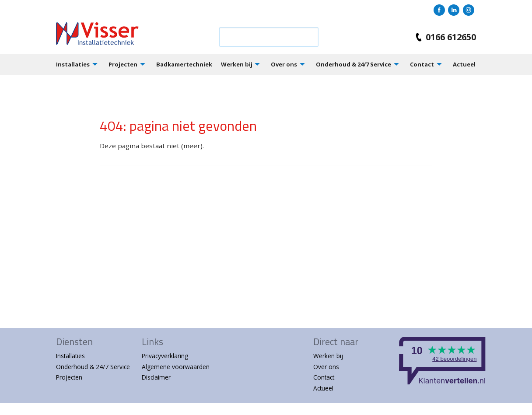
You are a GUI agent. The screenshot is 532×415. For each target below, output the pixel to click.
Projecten (123, 64)
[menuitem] (82, 64)
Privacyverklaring (165, 356)
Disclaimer (156, 377)
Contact (422, 64)
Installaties (73, 64)
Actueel (464, 64)
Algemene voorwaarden (176, 367)
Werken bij (237, 64)
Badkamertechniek (184, 64)
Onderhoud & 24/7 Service (353, 64)
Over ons (284, 64)
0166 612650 (444, 37)
